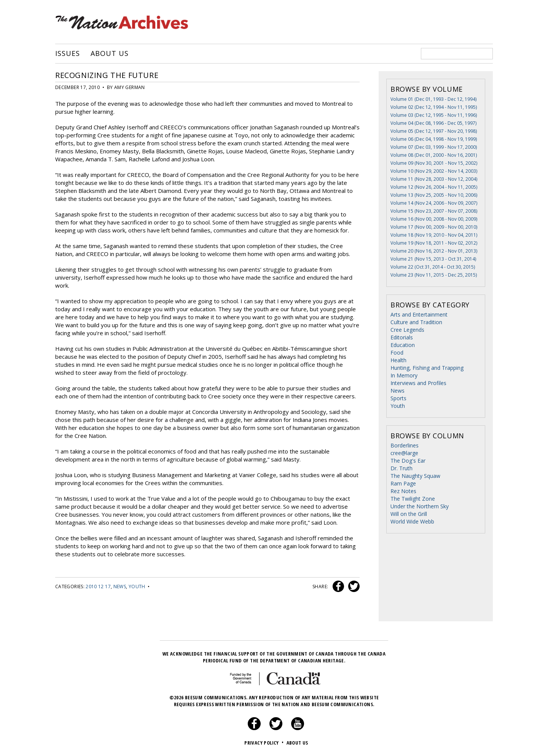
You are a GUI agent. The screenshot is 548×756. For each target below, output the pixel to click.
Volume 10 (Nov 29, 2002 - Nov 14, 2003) (434, 171)
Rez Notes (403, 491)
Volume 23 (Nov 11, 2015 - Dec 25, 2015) (434, 275)
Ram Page (403, 483)
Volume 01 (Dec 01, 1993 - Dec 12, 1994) (433, 99)
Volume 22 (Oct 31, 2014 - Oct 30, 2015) (433, 267)
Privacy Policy (265, 743)
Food (397, 353)
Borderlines (405, 445)
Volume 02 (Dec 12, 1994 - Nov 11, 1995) (434, 107)
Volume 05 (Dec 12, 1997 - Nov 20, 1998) (434, 131)
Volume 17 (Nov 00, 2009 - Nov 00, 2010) (434, 227)
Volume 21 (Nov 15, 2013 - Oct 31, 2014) (433, 259)
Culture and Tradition (416, 322)
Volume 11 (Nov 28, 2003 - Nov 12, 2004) (434, 179)
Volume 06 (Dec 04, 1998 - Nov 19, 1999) (434, 139)
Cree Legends (407, 330)
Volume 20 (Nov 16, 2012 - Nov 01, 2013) (434, 251)
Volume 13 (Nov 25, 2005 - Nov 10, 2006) (434, 195)
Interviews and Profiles (418, 383)
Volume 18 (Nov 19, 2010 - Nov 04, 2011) (434, 235)
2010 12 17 (98, 586)
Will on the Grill (409, 514)
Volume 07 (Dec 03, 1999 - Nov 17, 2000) (434, 147)
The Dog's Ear (408, 461)
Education (403, 345)
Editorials (402, 337)
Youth (137, 586)
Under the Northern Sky (420, 506)
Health (398, 360)
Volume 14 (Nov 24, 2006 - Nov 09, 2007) (434, 203)
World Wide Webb (412, 521)
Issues (67, 54)
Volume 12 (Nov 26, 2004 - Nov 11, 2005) (434, 187)
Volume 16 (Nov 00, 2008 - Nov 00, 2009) (434, 219)
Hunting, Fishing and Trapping (427, 368)
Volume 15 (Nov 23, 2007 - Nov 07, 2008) (434, 211)
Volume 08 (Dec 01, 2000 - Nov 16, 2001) (434, 155)
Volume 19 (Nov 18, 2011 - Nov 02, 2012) (434, 243)
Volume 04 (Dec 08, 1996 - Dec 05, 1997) (433, 123)
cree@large (404, 453)
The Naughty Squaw (415, 476)
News (120, 586)
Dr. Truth (401, 468)
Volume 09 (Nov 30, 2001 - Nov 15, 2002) (434, 163)
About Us (109, 54)
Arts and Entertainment (419, 314)
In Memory (404, 375)
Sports (398, 398)
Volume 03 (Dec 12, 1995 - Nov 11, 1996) (434, 115)
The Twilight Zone (413, 499)
